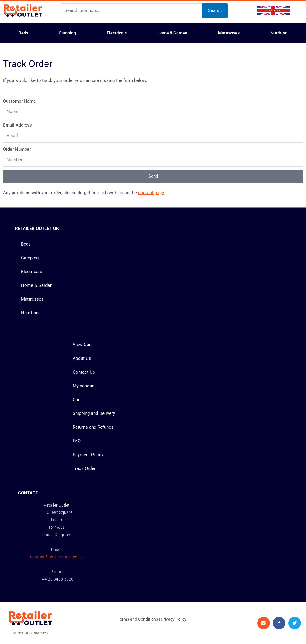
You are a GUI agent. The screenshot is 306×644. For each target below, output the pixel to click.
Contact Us (84, 372)
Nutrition (279, 33)
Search (215, 10)
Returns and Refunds (93, 427)
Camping (67, 33)
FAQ (77, 441)
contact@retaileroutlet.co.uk (56, 557)
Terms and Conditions (138, 619)
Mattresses (229, 33)
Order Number (17, 149)
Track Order (84, 468)
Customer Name (19, 101)
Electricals (117, 33)
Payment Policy (88, 455)
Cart (77, 400)
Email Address (17, 125)
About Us (82, 358)
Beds (23, 33)
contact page (151, 193)
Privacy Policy (174, 619)
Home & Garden (172, 33)
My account (84, 386)
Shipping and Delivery (94, 413)
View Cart (82, 345)
